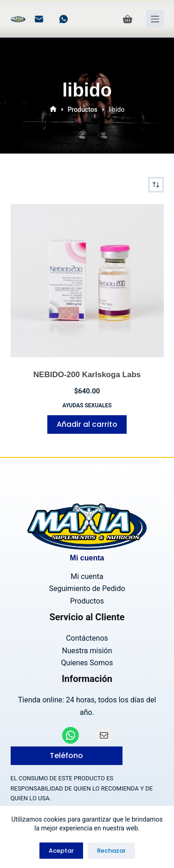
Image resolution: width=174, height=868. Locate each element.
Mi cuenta (87, 576)
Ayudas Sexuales (87, 405)
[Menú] (155, 19)
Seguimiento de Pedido (87, 588)
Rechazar (111, 851)
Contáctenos (87, 638)
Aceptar (61, 851)
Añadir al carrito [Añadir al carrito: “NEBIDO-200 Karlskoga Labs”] (87, 424)
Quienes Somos (87, 663)
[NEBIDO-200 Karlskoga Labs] (87, 281)
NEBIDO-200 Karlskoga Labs (87, 375)
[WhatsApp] (64, 19)
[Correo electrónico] (39, 19)
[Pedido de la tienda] (156, 185)
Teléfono (66, 755)
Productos (87, 601)
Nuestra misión (87, 651)
